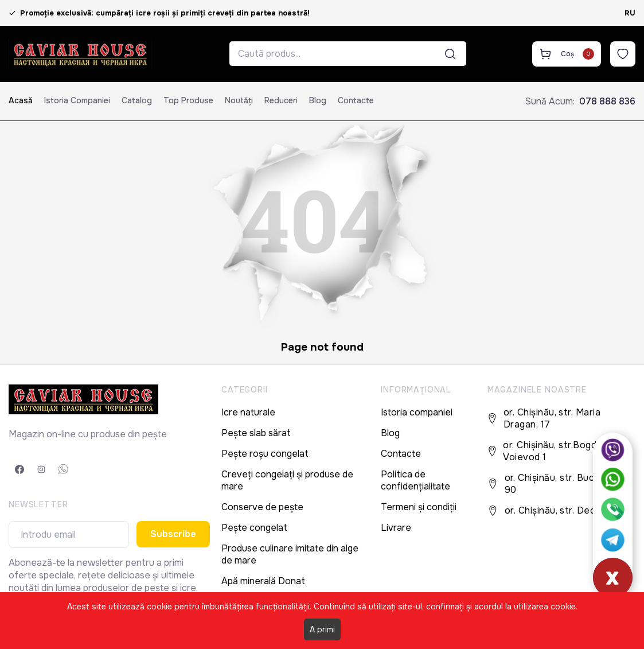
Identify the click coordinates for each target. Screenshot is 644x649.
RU (630, 13)
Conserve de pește (262, 507)
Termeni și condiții (419, 507)
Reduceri (281, 100)
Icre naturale (248, 412)
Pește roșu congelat (265, 454)
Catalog (137, 100)
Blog (318, 100)
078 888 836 (607, 101)
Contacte (356, 100)
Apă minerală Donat (263, 581)
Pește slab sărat (256, 433)
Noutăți (239, 100)
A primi (322, 629)
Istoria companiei (77, 100)
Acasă (21, 100)
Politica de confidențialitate (415, 480)
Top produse (188, 100)
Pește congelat (254, 528)
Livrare (396, 528)
